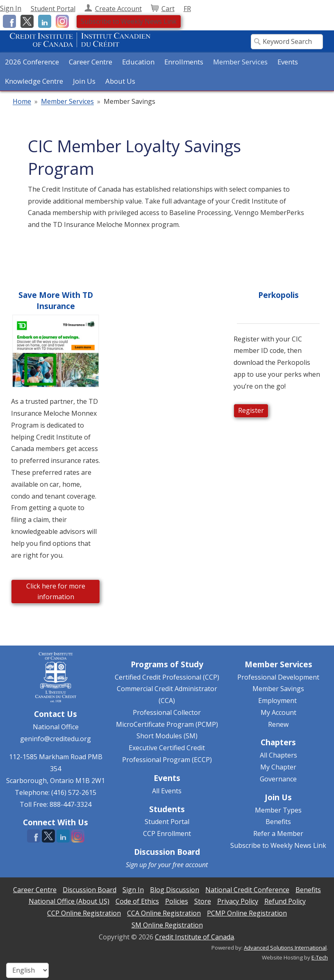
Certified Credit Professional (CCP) (167, 677)
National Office (56, 727)
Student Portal (167, 822)
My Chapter (278, 767)
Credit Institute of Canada (194, 937)
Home (22, 102)
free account (190, 865)
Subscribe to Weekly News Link (129, 21)
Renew (278, 724)
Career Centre (91, 62)
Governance (278, 779)
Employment (277, 701)
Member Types (278, 810)
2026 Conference (32, 62)
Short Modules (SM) (167, 736)
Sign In (11, 8)
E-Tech (320, 957)
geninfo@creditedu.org (56, 739)
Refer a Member (278, 833)
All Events (167, 791)
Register (251, 410)
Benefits (278, 822)
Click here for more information (56, 591)
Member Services (67, 102)
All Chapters (278, 755)
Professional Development (278, 677)
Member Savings (278, 689)
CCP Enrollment (167, 833)
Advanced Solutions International (285, 948)
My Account (278, 712)
